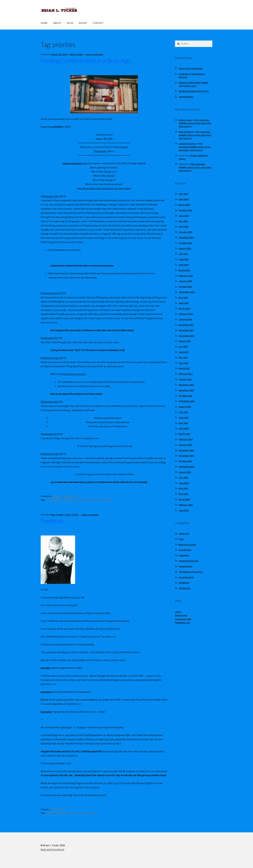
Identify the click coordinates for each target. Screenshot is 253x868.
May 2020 (183, 221)
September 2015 (187, 467)
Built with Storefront (52, 849)
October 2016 (185, 396)
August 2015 (185, 472)
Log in (178, 612)
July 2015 (183, 478)
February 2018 (186, 314)
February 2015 (186, 505)
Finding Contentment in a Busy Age (85, 61)
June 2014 (184, 510)
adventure (58, 496)
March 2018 (184, 308)
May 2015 (183, 488)
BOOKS (83, 23)
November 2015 (186, 456)
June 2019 (184, 259)
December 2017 (186, 325)
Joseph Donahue (187, 144)
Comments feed (183, 619)
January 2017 (185, 379)
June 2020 (184, 216)
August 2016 (185, 407)
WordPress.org (182, 623)
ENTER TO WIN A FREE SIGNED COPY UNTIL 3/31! (193, 84)
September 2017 (187, 336)
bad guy (50, 813)
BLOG (70, 23)
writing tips (185, 588)
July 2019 (183, 254)
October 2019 (185, 243)
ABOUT (57, 23)
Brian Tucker (77, 54)
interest (93, 500)
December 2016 (186, 385)
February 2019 (186, 276)
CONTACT (98, 23)
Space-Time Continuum (191, 68)
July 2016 (183, 412)
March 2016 (184, 434)
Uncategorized (58, 809)
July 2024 (183, 194)
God (86, 500)
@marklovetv (69, 500)
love (100, 500)
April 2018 (184, 303)
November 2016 (186, 390)
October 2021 (185, 210)
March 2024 (184, 205)
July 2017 (183, 347)
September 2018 (187, 292)
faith (80, 500)
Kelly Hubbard (186, 132)
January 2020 (185, 232)
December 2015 (186, 450)
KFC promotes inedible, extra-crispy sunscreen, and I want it (195, 123)
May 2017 (183, 358)
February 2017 (186, 374)
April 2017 (184, 363)
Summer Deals (186, 97)
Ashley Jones (185, 120)
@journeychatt (54, 500)
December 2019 (186, 237)
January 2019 (185, 281)
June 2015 (184, 483)
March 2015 (184, 499)
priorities (108, 500)
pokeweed (184, 555)
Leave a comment (94, 54)
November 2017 (186, 330)
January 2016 (185, 445)
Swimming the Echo (189, 561)
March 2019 (184, 270)
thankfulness (71, 496)
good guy (74, 813)
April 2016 (184, 428)
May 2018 (183, 298)
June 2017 (184, 352)
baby (181, 539)
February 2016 (186, 439)
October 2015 (185, 461)
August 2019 (185, 248)
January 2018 (185, 319)
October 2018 (185, 287)
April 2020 (184, 227)
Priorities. (53, 521)
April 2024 (184, 199)
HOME (44, 23)
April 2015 (184, 494)
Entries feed (181, 615)
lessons (83, 813)
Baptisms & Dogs (187, 545)
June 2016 (184, 418)
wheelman (184, 583)
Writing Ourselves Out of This (194, 91)
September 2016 (187, 401)
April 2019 (184, 265)
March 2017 (184, 368)
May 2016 (183, 423)
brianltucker (62, 813)
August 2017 (185, 341)
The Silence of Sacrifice (191, 572)
